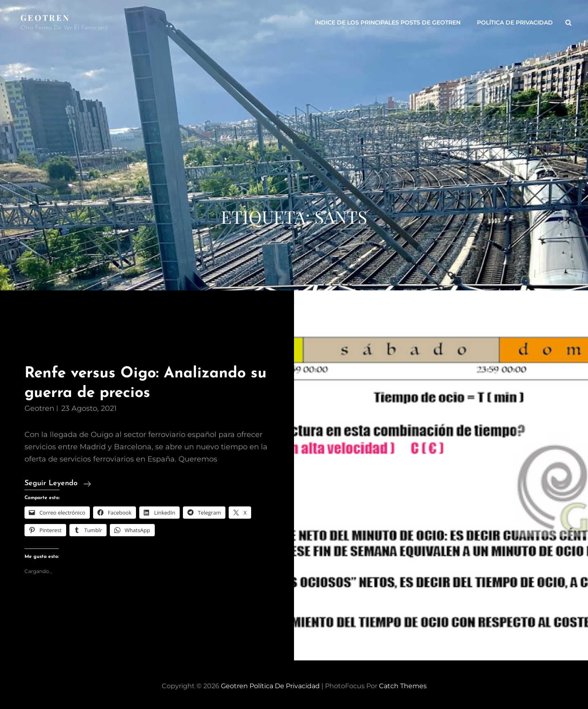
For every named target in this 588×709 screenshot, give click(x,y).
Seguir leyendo (58, 484)
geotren (39, 408)
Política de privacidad (515, 22)
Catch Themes (403, 686)
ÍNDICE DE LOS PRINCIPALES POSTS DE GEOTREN (388, 22)
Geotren (45, 17)
